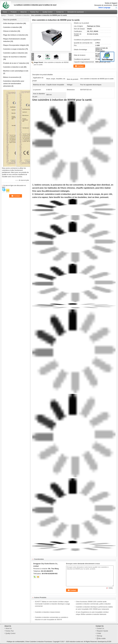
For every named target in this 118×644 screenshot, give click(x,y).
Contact (80, 66)
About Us (23, 12)
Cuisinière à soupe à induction (14, 49)
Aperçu (3, 15)
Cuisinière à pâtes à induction (14, 53)
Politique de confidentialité (15, 642)
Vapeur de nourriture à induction (15, 57)
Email (115, 5)
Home (5, 12)
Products (14, 12)
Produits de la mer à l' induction (15, 63)
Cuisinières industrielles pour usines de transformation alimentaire (14, 84)
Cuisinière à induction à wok (13, 67)
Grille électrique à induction (13, 23)
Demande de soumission (103, 5)
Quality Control (47, 12)
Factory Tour (35, 12)
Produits (10, 15)
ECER (109, 642)
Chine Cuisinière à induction (35, 642)
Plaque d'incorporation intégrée (14, 45)
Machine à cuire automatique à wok (16, 71)
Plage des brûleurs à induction (14, 35)
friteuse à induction (10, 31)
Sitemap (99, 636)
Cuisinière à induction (22, 15)
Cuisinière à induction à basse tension (47, 612)
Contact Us (60, 12)
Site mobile (101, 639)
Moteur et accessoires (11, 77)
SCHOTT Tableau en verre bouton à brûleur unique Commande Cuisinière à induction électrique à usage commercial (52, 604)
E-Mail (99, 633)
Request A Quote (102, 631)
